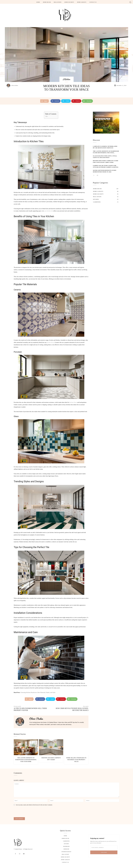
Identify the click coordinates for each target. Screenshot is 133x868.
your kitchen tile (48, 211)
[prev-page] (94, 175)
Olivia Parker (15, 85)
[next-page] (97, 175)
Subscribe (104, 852)
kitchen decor (50, 342)
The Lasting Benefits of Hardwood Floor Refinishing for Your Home (26, 760)
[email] (104, 848)
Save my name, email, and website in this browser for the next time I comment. (34, 805)
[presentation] (26, 812)
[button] (130, 2)
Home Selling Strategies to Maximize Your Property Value (76, 760)
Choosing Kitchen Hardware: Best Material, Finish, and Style (38, 692)
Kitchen (66, 79)
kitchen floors (73, 402)
